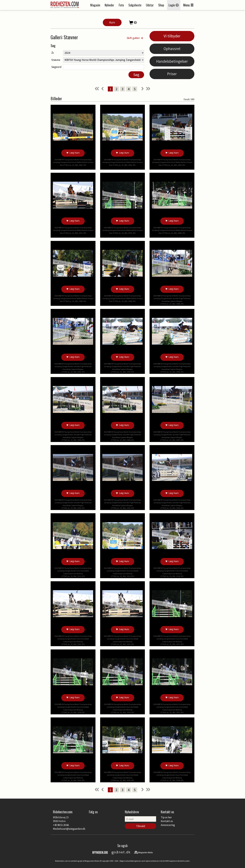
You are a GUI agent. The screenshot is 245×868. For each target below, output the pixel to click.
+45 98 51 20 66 (61, 825)
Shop (161, 5)
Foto (121, 5)
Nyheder (109, 5)
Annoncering (168, 825)
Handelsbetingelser (172, 61)
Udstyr (150, 5)
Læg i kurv (73, 153)
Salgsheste (135, 5)
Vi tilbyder (172, 36)
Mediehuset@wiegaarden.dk (69, 829)
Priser (172, 74)
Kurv (112, 22)
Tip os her (166, 817)
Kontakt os (167, 821)
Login (174, 5)
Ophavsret (172, 49)
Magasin (95, 5)
